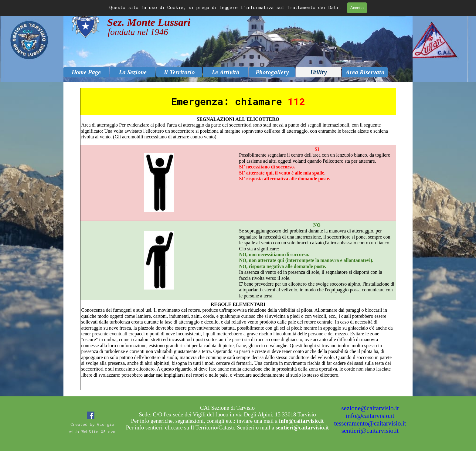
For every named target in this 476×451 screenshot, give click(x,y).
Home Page (86, 72)
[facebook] (91, 415)
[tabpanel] (238, 239)
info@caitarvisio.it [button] (370, 416)
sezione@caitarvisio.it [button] (370, 408)
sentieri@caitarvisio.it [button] (370, 431)
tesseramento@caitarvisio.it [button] (370, 423)
